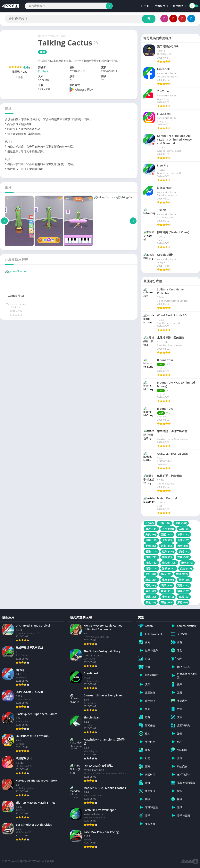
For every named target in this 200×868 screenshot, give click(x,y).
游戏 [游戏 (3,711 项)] (169, 568)
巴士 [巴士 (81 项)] (183, 546)
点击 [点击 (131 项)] (186, 568)
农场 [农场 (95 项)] (184, 529)
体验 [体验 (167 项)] (181, 523)
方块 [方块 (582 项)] (183, 557)
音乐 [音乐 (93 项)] (184, 597)
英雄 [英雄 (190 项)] (183, 585)
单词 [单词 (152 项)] (183, 534)
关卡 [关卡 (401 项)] (168, 529)
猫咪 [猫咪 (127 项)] (182, 574)
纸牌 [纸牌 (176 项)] (167, 585)
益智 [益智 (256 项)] (185, 580)
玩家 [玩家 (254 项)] (151, 580)
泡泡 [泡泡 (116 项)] (187, 563)
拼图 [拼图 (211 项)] (151, 557)
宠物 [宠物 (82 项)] (151, 546)
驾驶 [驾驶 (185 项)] (167, 602)
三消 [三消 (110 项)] (164, 523)
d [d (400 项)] (150, 523)
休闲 (63, 36)
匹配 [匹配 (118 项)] (167, 534)
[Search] (69, 6)
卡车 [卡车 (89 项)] (167, 540)
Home (42, 36)
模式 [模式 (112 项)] (151, 563)
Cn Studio (44, 71)
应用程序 (178, 6)
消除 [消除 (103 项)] (151, 568)
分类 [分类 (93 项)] (151, 534)
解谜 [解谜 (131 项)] (167, 591)
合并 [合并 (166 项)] (183, 540)
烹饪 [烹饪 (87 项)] (151, 574)
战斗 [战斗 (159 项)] (168, 551)
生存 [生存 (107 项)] (168, 580)
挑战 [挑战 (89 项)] (167, 557)
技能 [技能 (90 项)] (184, 551)
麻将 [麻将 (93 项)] (183, 602)
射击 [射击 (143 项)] (167, 546)
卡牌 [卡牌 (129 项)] (151, 540)
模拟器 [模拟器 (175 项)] (169, 563)
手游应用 (160, 6)
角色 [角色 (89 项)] (151, 591)
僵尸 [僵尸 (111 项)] (151, 529)
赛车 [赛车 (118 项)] (168, 597)
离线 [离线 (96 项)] (151, 585)
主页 (145, 6)
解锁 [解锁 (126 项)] (183, 591)
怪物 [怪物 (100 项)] (151, 551)
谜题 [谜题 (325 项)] (151, 597)
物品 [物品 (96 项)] (166, 574)
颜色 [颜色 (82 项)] (151, 602)
